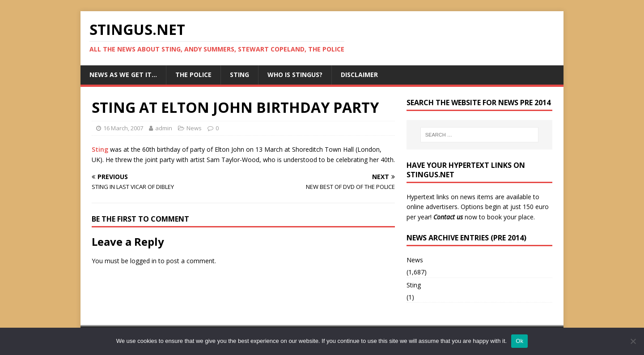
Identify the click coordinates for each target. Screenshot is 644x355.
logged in (143, 261)
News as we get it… (123, 75)
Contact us (448, 217)
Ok (519, 341)
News (194, 128)
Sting (239, 75)
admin (164, 128)
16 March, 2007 (123, 128)
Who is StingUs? (295, 75)
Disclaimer (359, 75)
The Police (193, 75)
